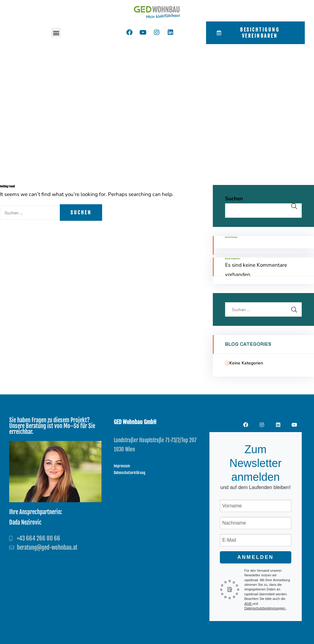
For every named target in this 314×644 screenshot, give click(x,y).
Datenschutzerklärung (130, 473)
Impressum (122, 466)
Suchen (234, 199)
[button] (56, 33)
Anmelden (256, 557)
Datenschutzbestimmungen (265, 608)
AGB (248, 604)
